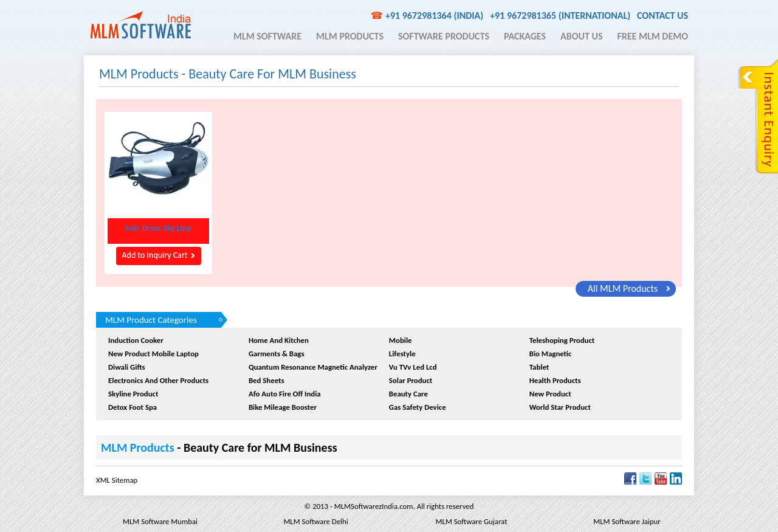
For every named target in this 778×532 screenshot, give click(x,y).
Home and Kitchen (279, 340)
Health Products (555, 380)
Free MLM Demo (652, 36)
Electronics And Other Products (158, 380)
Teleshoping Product (562, 340)
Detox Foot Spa (133, 407)
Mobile (401, 340)
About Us (581, 36)
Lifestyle (402, 354)
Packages (525, 36)
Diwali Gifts (127, 367)
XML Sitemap (117, 480)
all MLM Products (623, 288)
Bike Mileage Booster (283, 407)
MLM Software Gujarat (472, 521)
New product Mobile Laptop (153, 354)
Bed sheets (267, 380)
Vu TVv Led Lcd (413, 367)
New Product (550, 394)
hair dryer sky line (159, 228)
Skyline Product (133, 394)
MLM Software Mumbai (160, 521)
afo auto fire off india (285, 394)
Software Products (444, 36)
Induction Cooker (136, 340)
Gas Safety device (418, 407)
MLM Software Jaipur (627, 521)
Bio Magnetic (551, 354)
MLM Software (267, 36)
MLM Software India (140, 25)
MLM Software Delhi (315, 521)
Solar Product (411, 380)
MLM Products (350, 36)
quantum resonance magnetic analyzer (313, 367)
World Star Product (560, 407)
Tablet (539, 367)
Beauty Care (408, 394)
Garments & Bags (277, 354)
